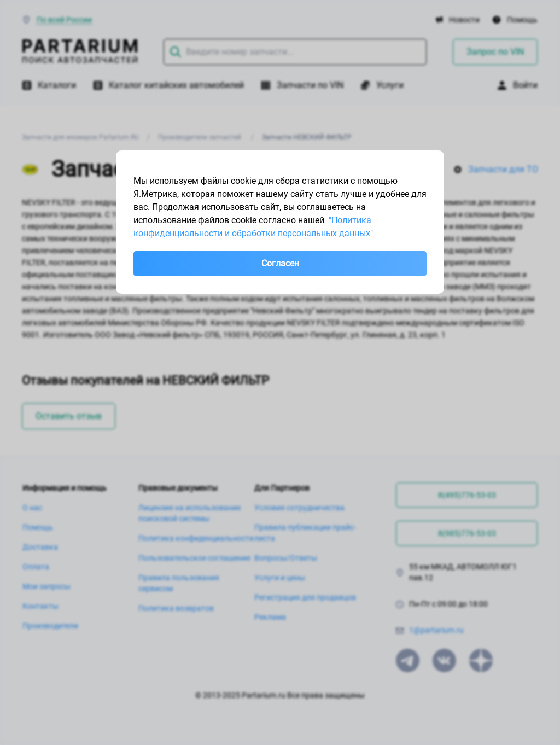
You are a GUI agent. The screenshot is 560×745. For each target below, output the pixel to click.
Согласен (280, 263)
